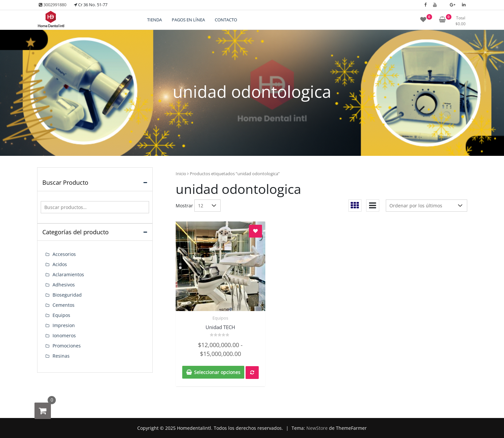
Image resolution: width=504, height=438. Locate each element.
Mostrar (184, 206)
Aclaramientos (68, 274)
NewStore (317, 428)
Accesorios (64, 254)
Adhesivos (64, 285)
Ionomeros (64, 335)
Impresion (64, 325)
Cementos (64, 305)
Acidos (60, 264)
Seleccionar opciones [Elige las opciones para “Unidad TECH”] (217, 372)
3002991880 (53, 5)
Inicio (181, 174)
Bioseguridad (67, 295)
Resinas (61, 356)
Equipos (220, 318)
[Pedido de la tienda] (427, 206)
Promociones (67, 346)
